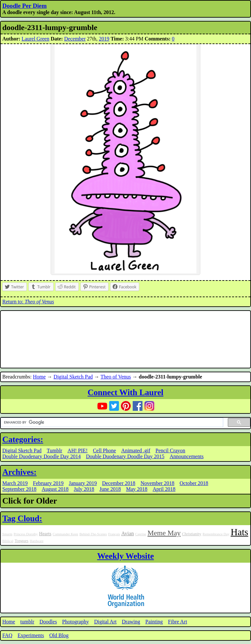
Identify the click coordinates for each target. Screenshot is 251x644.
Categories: (23, 439)
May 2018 (137, 489)
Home (39, 377)
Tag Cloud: (22, 518)
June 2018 (110, 489)
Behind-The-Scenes (93, 534)
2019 (104, 39)
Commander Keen (65, 534)
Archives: (19, 472)
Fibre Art (177, 622)
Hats (240, 532)
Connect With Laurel (125, 392)
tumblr (27, 622)
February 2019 (48, 483)
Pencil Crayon (170, 451)
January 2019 (83, 483)
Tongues (22, 541)
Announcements (187, 456)
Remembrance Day (216, 534)
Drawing (131, 622)
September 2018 (19, 489)
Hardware (37, 541)
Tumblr (54, 451)
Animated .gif (136, 451)
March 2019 (15, 483)
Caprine (141, 534)
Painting (154, 622)
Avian (128, 534)
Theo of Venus (116, 377)
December (75, 39)
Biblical (8, 541)
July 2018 (84, 489)
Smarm (7, 534)
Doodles (48, 622)
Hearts (45, 534)
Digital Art (105, 622)
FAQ (7, 635)
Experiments (31, 635)
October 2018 (194, 483)
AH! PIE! (77, 451)
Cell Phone (104, 451)
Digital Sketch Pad (73, 377)
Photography (75, 622)
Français (114, 534)
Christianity (192, 534)
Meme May (164, 533)
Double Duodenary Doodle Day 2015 (125, 456)
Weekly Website (125, 556)
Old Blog (59, 635)
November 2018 (158, 483)
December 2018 (119, 483)
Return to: (28, 302)
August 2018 (55, 489)
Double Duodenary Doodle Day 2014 (42, 456)
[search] (111, 423)
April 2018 (164, 489)
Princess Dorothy (26, 534)
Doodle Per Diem (25, 6)
